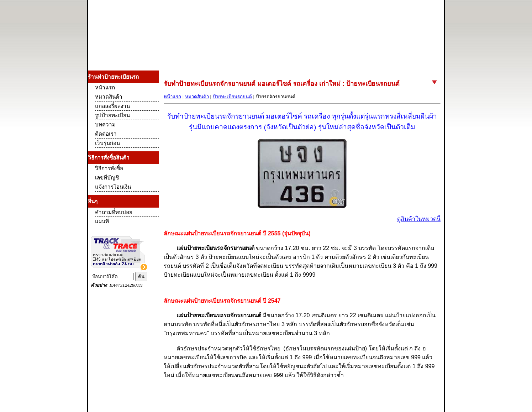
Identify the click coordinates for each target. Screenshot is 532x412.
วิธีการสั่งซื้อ (109, 168)
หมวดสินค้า (197, 97)
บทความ (105, 124)
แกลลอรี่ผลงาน (112, 106)
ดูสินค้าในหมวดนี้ (419, 219)
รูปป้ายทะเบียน (112, 115)
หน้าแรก (172, 97)
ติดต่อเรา (106, 134)
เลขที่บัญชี (107, 178)
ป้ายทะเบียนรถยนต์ (232, 97)
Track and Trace (123, 262)
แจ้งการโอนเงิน (113, 187)
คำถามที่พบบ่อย (114, 212)
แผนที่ (102, 221)
